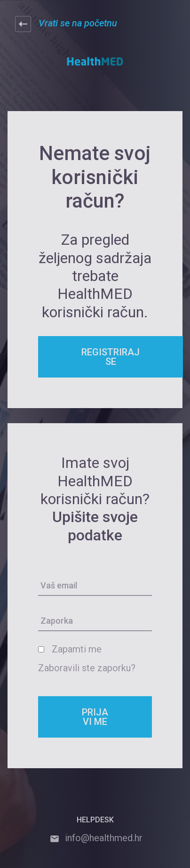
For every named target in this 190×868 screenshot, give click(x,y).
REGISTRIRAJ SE (111, 357)
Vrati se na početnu (66, 24)
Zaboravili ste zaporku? (87, 668)
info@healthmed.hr (95, 838)
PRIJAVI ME (95, 717)
